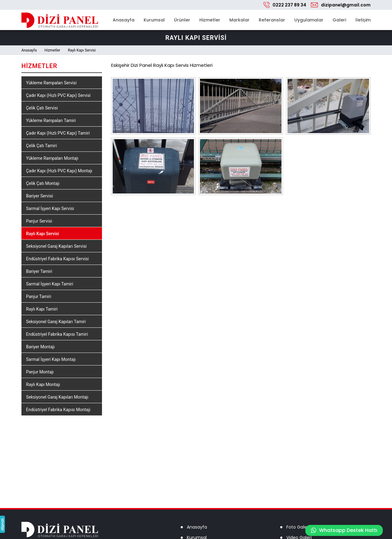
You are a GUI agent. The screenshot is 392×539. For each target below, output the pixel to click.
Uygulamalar (309, 20)
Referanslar (272, 20)
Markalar (239, 20)
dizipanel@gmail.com (346, 5)
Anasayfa (124, 20)
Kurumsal (154, 20)
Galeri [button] (339, 20)
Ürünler (182, 20)
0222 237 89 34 (289, 5)
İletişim (363, 20)
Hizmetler (210, 20)
